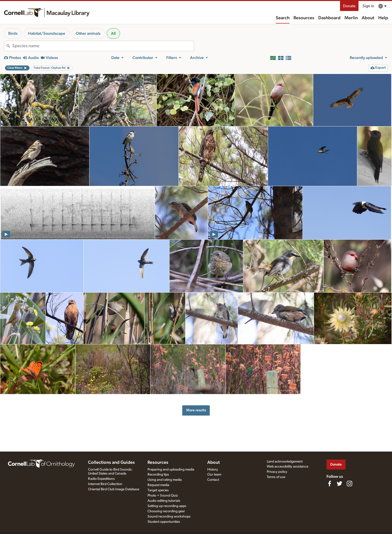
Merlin (351, 18)
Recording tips (158, 475)
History (213, 470)
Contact (213, 480)
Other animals (88, 33)
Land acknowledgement (285, 462)
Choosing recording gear (166, 511)
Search (283, 18)
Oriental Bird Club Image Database (114, 489)
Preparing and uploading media (171, 470)
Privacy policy (277, 472)
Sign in (368, 6)
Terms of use (276, 477)
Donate (349, 6)
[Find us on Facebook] (329, 484)
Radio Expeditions (101, 479)
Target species (158, 490)
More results (196, 410)
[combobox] (103, 46)
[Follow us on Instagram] (349, 484)
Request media (158, 485)
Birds (13, 33)
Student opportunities (164, 522)
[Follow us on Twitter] (339, 484)
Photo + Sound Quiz (163, 496)
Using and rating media (165, 480)
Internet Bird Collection (105, 484)
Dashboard (329, 18)
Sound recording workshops (169, 517)
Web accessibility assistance (287, 467)
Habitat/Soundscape (47, 33)
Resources (304, 18)
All (113, 33)
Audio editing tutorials (164, 501)
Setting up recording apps (167, 506)
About (368, 18)
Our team (214, 475)
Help (383, 18)
